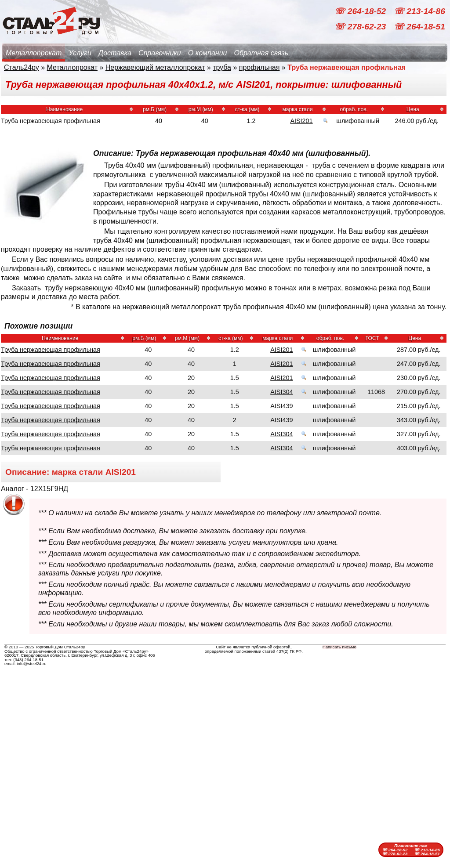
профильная (259, 67)
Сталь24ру (22, 67)
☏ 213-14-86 (419, 11)
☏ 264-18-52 (361, 11)
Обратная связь (261, 53)
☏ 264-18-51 (419, 27)
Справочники (160, 53)
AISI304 (281, 392)
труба (222, 67)
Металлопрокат (34, 53)
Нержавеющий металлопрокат (155, 67)
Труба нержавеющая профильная (51, 350)
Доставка (115, 53)
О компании (208, 53)
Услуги (80, 53)
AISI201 (301, 121)
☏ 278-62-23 (361, 27)
